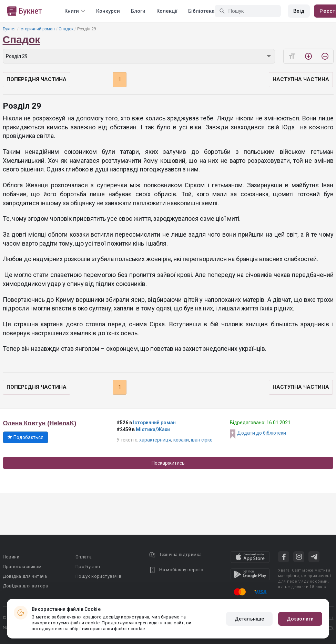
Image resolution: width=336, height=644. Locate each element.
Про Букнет (88, 567)
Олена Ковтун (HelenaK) (40, 423)
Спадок (66, 29)
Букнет (9, 29)
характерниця (155, 440)
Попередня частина (37, 79)
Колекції (167, 11)
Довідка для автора (26, 586)
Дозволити (300, 619)
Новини (11, 557)
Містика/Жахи (153, 429)
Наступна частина (301, 79)
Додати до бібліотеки (262, 433)
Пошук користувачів (99, 576)
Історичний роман (37, 29)
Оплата (84, 557)
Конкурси (108, 11)
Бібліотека (201, 11)
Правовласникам (22, 567)
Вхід (299, 11)
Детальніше (249, 619)
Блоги (138, 11)
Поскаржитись (168, 463)
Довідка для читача (25, 576)
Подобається (26, 437)
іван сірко (202, 440)
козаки (181, 440)
